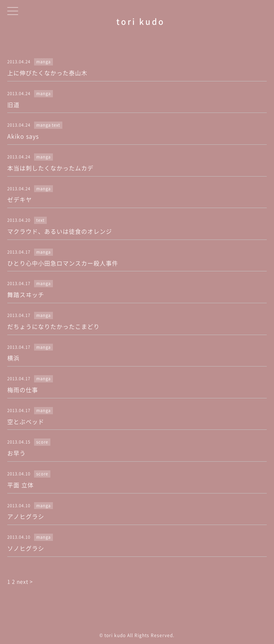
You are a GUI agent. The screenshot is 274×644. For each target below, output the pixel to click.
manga (43, 62)
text (56, 125)
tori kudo (141, 21)
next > (25, 581)
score (42, 442)
